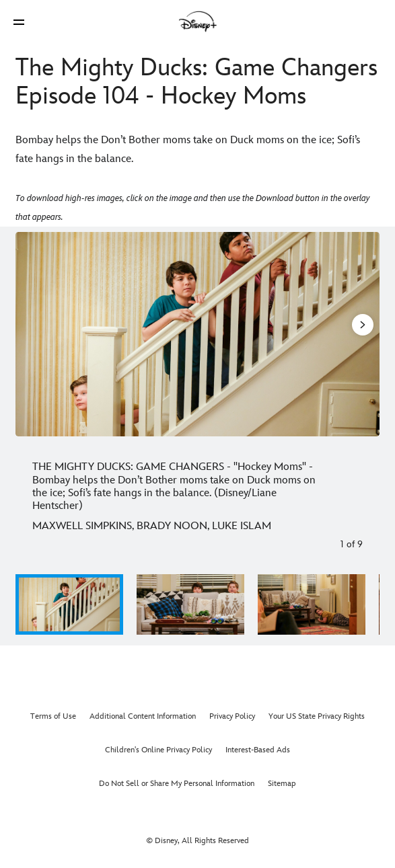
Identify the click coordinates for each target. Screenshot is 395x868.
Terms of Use (53, 716)
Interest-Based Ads (258, 750)
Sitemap (282, 784)
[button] (19, 22)
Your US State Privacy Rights (317, 716)
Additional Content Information (143, 716)
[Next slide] (362, 334)
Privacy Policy (232, 716)
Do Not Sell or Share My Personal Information (177, 784)
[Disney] (198, 22)
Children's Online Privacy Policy (158, 750)
